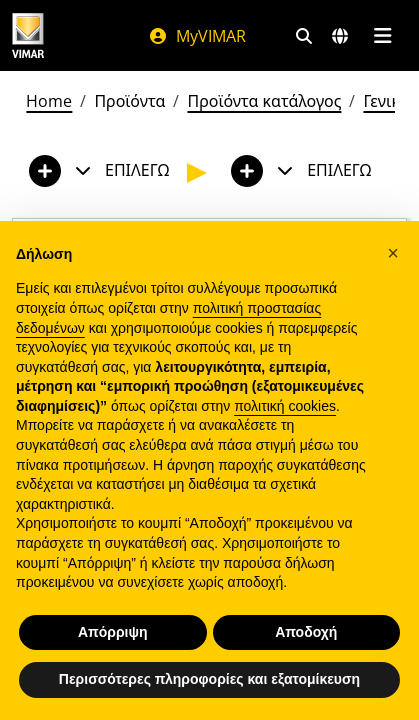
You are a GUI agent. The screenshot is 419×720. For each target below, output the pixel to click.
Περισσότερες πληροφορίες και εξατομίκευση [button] (209, 679)
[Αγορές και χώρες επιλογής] (340, 36)
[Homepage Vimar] (28, 35)
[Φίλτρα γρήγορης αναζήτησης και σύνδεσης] (304, 36)
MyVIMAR (197, 36)
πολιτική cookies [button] (285, 406)
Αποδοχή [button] (306, 632)
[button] (393, 253)
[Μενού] (382, 36)
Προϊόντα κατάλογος (264, 101)
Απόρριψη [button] (113, 632)
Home (49, 101)
